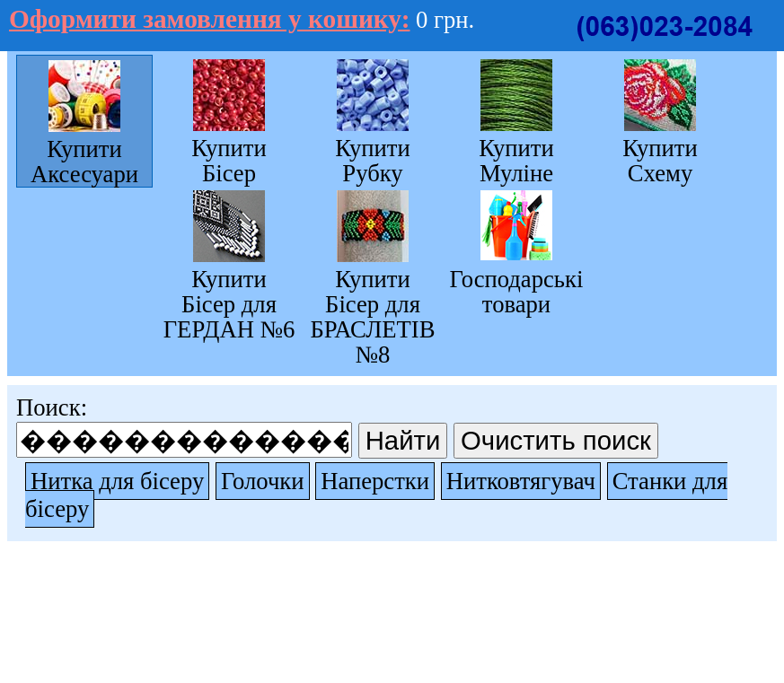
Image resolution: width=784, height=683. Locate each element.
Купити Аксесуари (84, 162)
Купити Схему (660, 160)
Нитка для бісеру (117, 481)
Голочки (263, 481)
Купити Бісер (229, 160)
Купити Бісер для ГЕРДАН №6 (229, 304)
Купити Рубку (373, 160)
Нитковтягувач (521, 481)
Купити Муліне (516, 160)
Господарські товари (517, 291)
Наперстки (375, 481)
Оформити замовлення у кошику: (209, 19)
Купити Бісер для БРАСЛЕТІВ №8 (372, 316)
